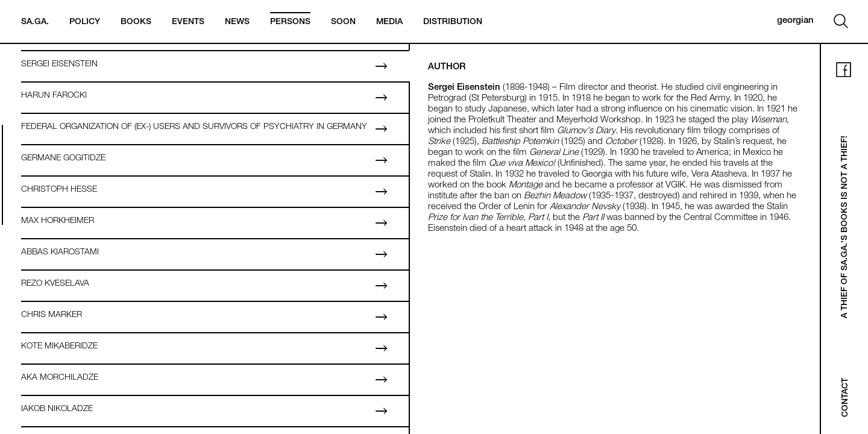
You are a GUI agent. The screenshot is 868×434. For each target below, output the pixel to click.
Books (136, 22)
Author (447, 67)
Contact (846, 398)
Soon (343, 22)
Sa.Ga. (35, 22)
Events (188, 22)
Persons (290, 22)
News (237, 22)
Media (389, 22)
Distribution (453, 22)
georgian (795, 21)
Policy (85, 22)
